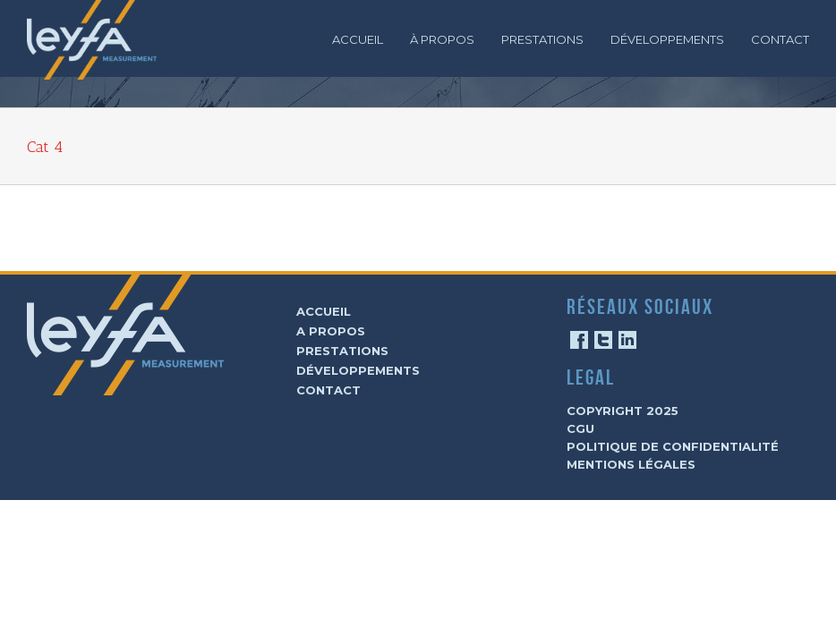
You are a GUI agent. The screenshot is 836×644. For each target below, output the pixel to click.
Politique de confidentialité (673, 446)
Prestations (542, 39)
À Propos (442, 39)
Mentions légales (631, 464)
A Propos (331, 331)
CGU (580, 428)
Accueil (358, 39)
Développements (667, 39)
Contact (780, 39)
